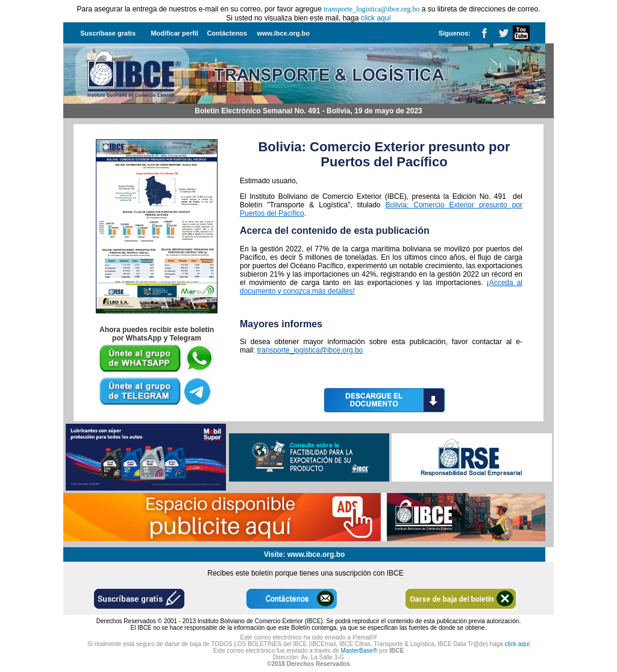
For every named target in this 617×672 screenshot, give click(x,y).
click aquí (376, 18)
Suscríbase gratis (108, 33)
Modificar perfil (174, 33)
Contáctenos (227, 33)
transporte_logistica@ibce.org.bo (310, 350)
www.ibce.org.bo (283, 33)
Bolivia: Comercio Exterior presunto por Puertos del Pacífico (384, 154)
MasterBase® (359, 651)
